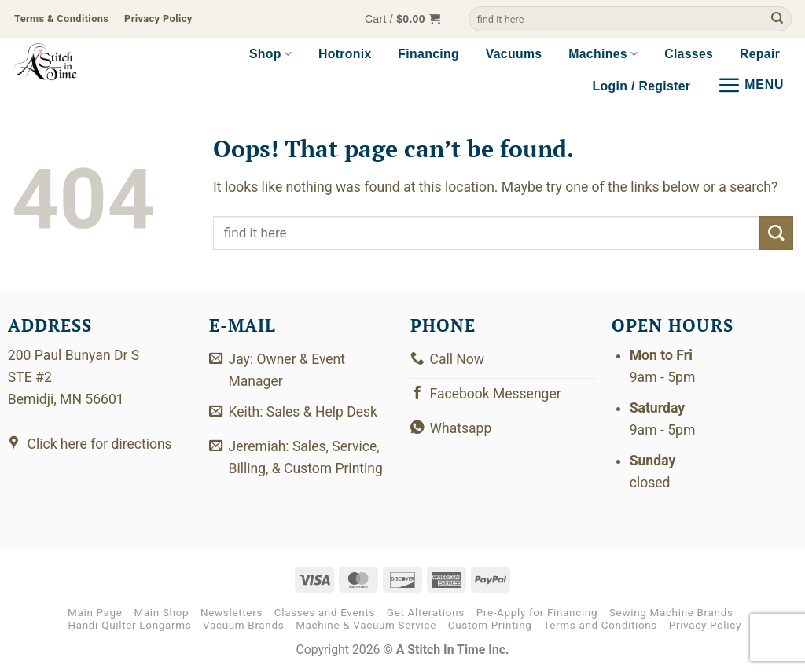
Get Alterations (426, 613)
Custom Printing (490, 625)
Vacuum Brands (243, 625)
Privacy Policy (705, 625)
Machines (603, 54)
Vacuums (514, 54)
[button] (402, 19)
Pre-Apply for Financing (537, 613)
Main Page (95, 613)
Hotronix (345, 54)
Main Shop (161, 613)
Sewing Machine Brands (671, 613)
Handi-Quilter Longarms (129, 625)
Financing (428, 54)
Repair (760, 54)
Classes (689, 54)
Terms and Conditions (600, 625)
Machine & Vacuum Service (366, 625)
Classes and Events (325, 613)
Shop (270, 54)
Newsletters (232, 613)
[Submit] (777, 19)
